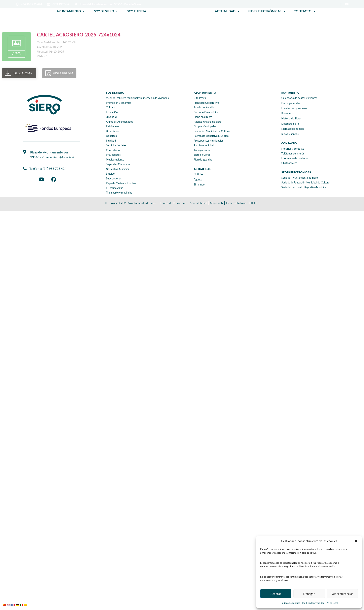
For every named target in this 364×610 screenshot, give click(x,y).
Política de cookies (290, 603)
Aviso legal (332, 603)
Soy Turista (139, 11)
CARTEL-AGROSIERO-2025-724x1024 (79, 35)
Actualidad (227, 11)
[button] (356, 541)
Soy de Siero (106, 11)
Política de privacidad (313, 603)
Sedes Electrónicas (267, 11)
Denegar (309, 594)
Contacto (305, 11)
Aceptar (276, 594)
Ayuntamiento (71, 11)
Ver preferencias (342, 594)
